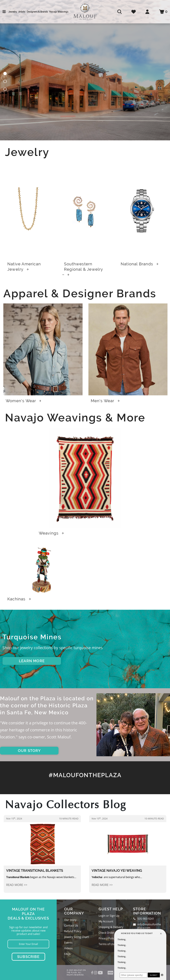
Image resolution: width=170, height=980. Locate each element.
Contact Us (71, 926)
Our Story (70, 920)
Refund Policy (73, 931)
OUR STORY (29, 751)
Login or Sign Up (109, 916)
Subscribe (28, 957)
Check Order (106, 933)
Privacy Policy (107, 938)
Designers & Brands (37, 12)
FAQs (67, 954)
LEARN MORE (32, 661)
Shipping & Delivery (111, 927)
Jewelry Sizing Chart (76, 937)
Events (68, 943)
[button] (5, 74)
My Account (106, 921)
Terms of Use (107, 944)
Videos (68, 948)
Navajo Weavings (59, 12)
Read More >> (17, 885)
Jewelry (13, 12)
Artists (22, 12)
